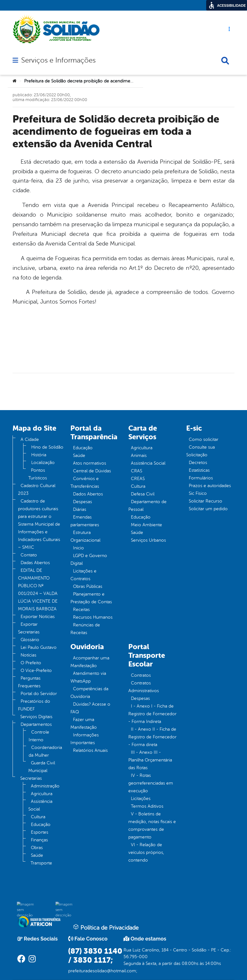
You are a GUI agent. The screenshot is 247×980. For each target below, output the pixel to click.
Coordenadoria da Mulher (45, 751)
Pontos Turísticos (38, 474)
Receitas (81, 610)
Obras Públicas (88, 586)
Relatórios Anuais (90, 750)
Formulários (201, 478)
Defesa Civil (143, 494)
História (39, 455)
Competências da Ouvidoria (89, 693)
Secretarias (31, 778)
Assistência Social (40, 805)
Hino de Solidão (47, 447)
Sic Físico (198, 493)
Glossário (30, 640)
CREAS (138, 479)
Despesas (82, 502)
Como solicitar (204, 439)
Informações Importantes (85, 739)
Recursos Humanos (93, 617)
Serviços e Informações (58, 60)
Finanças (39, 840)
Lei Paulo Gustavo (39, 647)
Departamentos (36, 724)
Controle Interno (39, 736)
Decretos (198, 463)
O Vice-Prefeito (36, 671)
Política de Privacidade (106, 927)
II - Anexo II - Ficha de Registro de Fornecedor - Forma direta (152, 737)
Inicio (78, 548)
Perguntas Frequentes (29, 682)
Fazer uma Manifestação (84, 723)
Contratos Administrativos (144, 687)
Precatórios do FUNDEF (34, 705)
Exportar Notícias (38, 617)
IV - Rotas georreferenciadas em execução (151, 783)
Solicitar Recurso (206, 501)
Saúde (37, 855)
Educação (41, 825)
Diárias (80, 509)
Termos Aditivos (147, 806)
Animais (139, 456)
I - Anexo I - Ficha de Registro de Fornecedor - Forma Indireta (152, 714)
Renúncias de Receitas (85, 629)
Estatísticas (199, 470)
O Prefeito (31, 663)
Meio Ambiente (146, 525)
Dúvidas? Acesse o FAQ (90, 708)
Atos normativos (90, 463)
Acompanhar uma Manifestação (90, 662)
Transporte (41, 863)
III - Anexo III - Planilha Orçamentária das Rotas (150, 760)
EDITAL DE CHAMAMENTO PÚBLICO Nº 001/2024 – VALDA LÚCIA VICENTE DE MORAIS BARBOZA (38, 590)
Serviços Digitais (36, 717)
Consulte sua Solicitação (201, 451)
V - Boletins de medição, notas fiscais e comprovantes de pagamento (152, 825)
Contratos (141, 675)
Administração (45, 786)
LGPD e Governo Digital (89, 559)
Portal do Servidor (39, 694)
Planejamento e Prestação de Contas (91, 598)
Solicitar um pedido (208, 509)
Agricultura (42, 794)
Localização (43, 463)
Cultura (38, 817)
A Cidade (30, 439)
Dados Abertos (88, 494)
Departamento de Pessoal (147, 506)
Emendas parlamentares (85, 521)
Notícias (28, 655)
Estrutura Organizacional (85, 536)
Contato (29, 555)
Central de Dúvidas (92, 471)
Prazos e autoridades (210, 486)
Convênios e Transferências (85, 482)
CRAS (137, 471)
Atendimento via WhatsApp (88, 677)
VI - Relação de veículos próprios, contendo (146, 852)
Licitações (141, 799)
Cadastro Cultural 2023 (37, 490)
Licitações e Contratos (83, 575)
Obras (37, 848)
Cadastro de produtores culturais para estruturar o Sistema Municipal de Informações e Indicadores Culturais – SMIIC (39, 524)
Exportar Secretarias (29, 628)
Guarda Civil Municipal (42, 767)
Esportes (40, 832)
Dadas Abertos (35, 563)
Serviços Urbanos (148, 540)
